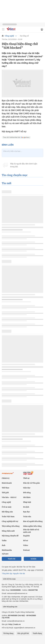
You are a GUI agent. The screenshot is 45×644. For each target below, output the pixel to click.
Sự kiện (33, 559)
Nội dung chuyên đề (10, 536)
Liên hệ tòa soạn (9, 579)
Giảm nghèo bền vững (32, 526)
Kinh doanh (7, 483)
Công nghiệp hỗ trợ (10, 521)
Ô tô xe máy (7, 507)
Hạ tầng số (24, 36)
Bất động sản (7, 512)
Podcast (26, 550)
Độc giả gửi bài (23, 633)
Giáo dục (27, 488)
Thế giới (5, 493)
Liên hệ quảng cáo (10, 607)
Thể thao (6, 488)
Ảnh (4, 545)
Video (26, 545)
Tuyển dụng (37, 633)
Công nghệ (9, 36)
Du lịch (26, 507)
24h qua (5, 554)
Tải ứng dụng (8, 633)
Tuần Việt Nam (8, 517)
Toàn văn (27, 517)
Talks (4, 541)
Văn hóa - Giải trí (9, 497)
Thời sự (26, 478)
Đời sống (27, 493)
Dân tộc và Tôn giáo (31, 483)
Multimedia (7, 550)
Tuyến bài (12, 559)
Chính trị (6, 478)
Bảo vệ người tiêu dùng (33, 521)
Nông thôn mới (8, 531)
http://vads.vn (15, 624)
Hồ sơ (26, 541)
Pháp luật (27, 502)
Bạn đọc (27, 512)
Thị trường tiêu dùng (11, 526)
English (26, 536)
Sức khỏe (27, 497)
